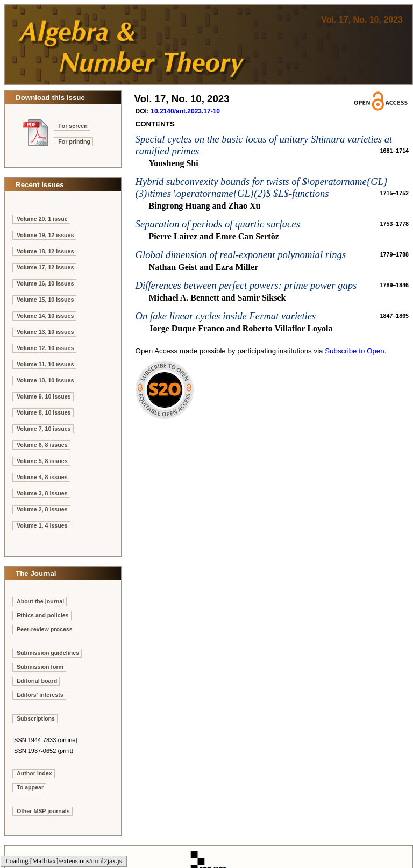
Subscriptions (36, 718)
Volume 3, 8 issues (42, 493)
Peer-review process (45, 629)
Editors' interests (40, 695)
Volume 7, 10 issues (44, 429)
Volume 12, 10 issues (45, 348)
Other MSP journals (43, 811)
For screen (73, 126)
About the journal (40, 601)
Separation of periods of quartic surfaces (218, 224)
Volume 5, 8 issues (42, 461)
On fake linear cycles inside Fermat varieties (226, 316)
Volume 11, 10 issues (45, 364)
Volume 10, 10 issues (45, 380)
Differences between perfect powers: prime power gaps (246, 285)
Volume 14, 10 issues (45, 316)
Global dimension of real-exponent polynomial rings (241, 255)
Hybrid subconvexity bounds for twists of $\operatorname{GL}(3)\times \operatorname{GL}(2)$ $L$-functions (262, 187)
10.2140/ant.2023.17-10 (185, 111)
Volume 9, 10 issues (44, 396)
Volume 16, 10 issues (45, 283)
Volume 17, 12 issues (45, 267)
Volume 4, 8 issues (42, 477)
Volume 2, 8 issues (42, 509)
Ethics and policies (43, 615)
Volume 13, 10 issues (45, 332)
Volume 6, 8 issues (42, 445)
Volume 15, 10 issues (45, 300)
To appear (30, 787)
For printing (74, 141)
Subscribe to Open (354, 351)
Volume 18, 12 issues (45, 251)
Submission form (40, 667)
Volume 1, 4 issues (42, 525)
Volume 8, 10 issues (44, 412)
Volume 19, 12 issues (45, 235)
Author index (34, 773)
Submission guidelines (48, 653)
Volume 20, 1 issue (42, 219)
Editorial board (37, 681)
